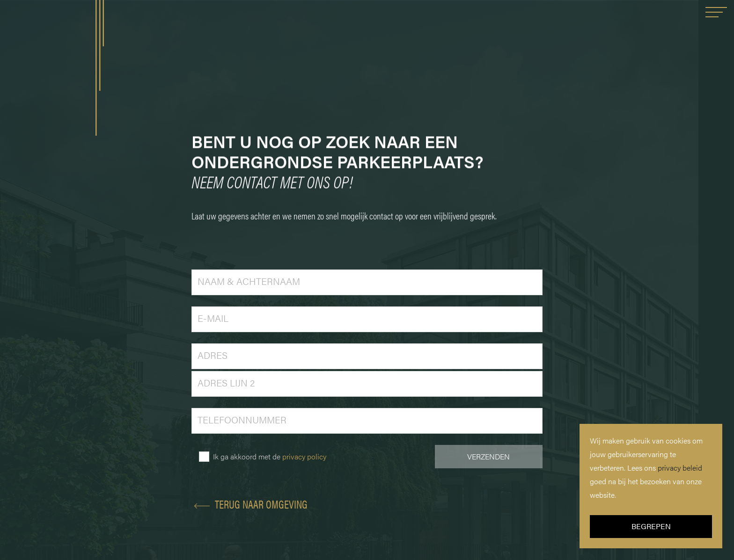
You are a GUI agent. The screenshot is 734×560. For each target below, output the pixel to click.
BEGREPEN (651, 526)
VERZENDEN (488, 456)
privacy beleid (680, 468)
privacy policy (304, 456)
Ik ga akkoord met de (270, 456)
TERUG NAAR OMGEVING (250, 504)
